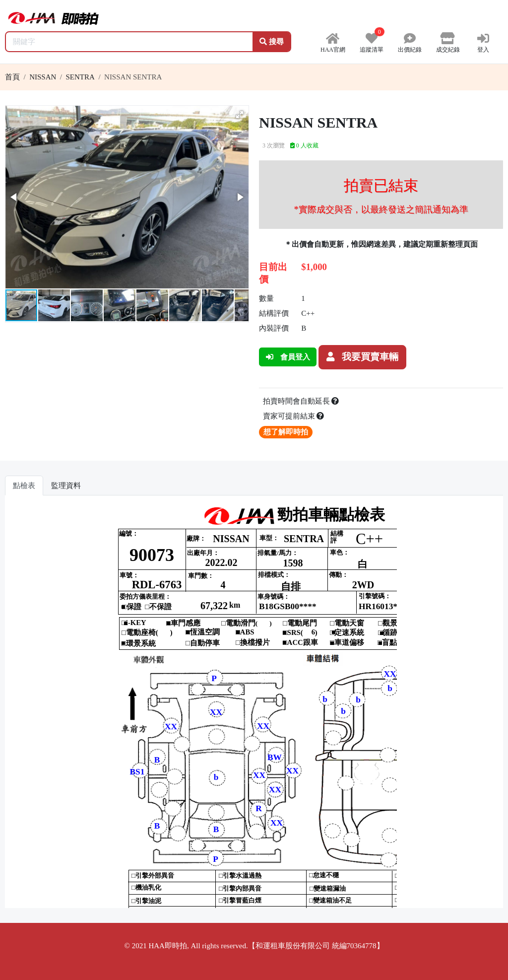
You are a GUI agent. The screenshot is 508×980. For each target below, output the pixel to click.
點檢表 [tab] (24, 486)
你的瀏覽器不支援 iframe (254, 705)
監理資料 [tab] (66, 486)
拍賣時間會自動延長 (301, 401)
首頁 (12, 77)
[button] (240, 115)
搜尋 (272, 42)
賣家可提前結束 (294, 416)
